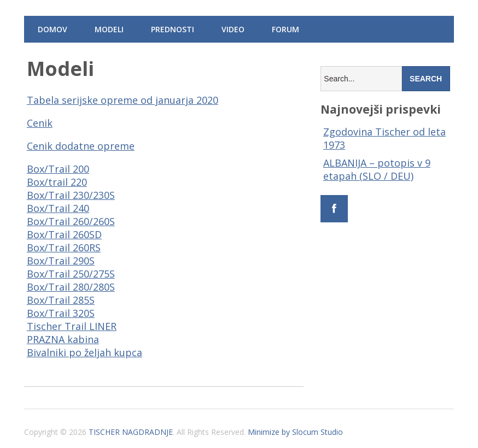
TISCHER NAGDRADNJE (131, 432)
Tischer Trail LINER (72, 326)
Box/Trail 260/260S (71, 221)
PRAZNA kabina (63, 339)
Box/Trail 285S (61, 300)
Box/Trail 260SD (64, 234)
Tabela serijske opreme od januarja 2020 (123, 100)
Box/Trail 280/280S (71, 287)
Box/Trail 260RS (64, 247)
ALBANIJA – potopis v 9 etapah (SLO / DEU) (377, 169)
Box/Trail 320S (61, 313)
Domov (53, 29)
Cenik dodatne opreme (81, 146)
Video (233, 29)
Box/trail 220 (57, 182)
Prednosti (173, 29)
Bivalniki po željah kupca (84, 352)
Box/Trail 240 (58, 208)
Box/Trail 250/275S (71, 274)
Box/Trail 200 (58, 169)
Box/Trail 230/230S (71, 195)
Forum (285, 29)
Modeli (109, 29)
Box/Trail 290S (61, 261)
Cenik (40, 123)
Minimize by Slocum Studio (295, 432)
